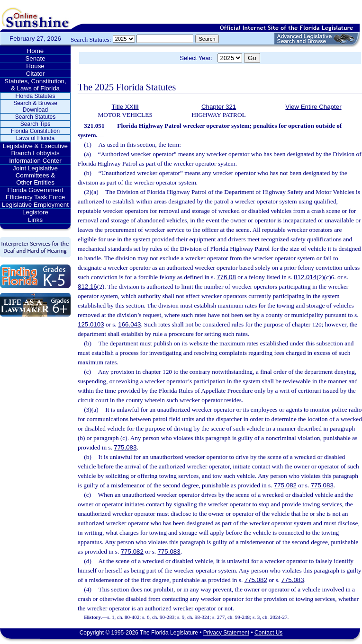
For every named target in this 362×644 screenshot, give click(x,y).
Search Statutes (35, 117)
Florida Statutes (35, 96)
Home (36, 51)
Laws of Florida (35, 138)
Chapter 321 (219, 107)
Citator (35, 74)
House (35, 66)
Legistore (35, 212)
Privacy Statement (226, 633)
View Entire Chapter (313, 107)
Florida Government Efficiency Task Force (35, 194)
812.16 (87, 287)
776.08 (226, 277)
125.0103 (91, 324)
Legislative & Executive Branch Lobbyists (35, 150)
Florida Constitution (35, 131)
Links (35, 220)
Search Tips (35, 124)
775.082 (285, 485)
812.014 (305, 277)
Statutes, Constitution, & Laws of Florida (35, 85)
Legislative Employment (35, 205)
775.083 (125, 447)
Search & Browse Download (35, 106)
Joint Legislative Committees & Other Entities (35, 175)
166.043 (129, 324)
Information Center (35, 161)
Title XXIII (125, 107)
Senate (35, 58)
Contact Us (268, 633)
